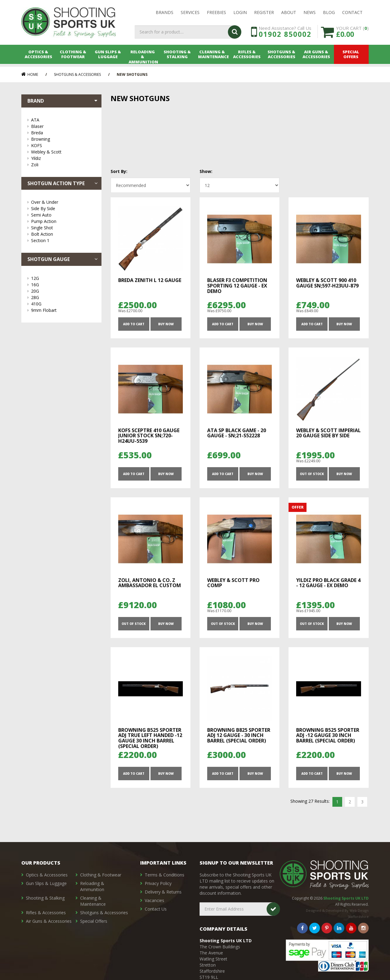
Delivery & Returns (163, 892)
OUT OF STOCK (312, 474)
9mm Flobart (63, 310)
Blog (329, 13)
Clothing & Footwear (73, 57)
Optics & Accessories (39, 57)
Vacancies (154, 900)
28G (63, 298)
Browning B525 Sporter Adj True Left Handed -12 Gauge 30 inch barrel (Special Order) (150, 739)
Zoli (63, 165)
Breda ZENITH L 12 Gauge (150, 280)
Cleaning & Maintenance (213, 57)
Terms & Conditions (165, 875)
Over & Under (63, 202)
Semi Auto (63, 215)
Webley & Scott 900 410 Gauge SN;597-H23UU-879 (327, 283)
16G (63, 285)
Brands (165, 13)
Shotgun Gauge (63, 259)
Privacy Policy (158, 883)
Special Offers (351, 57)
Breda (63, 133)
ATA (63, 120)
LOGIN (240, 13)
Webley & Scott (63, 152)
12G (63, 278)
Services (190, 13)
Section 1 (63, 241)
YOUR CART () (352, 33)
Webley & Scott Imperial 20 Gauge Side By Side (328, 433)
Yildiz (63, 158)
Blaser (63, 126)
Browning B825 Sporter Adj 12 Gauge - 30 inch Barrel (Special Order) (239, 736)
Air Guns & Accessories (317, 57)
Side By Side (63, 209)
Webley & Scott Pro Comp (233, 583)
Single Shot (63, 228)
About (289, 13)
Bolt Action (63, 234)
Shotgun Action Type (63, 183)
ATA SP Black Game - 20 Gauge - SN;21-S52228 (237, 433)
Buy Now (166, 324)
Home (30, 74)
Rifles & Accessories (247, 57)
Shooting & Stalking (178, 57)
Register (264, 13)
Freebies (216, 13)
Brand (63, 101)
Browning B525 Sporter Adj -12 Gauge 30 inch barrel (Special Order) (328, 736)
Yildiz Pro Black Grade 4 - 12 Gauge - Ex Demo (328, 583)
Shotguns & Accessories (282, 57)
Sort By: (119, 171)
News (310, 13)
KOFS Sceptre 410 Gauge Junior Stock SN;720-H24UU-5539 (149, 436)
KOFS (63, 145)
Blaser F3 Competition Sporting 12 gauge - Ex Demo (237, 286)
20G (63, 291)
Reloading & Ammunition (143, 57)
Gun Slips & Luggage (108, 57)
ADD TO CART (133, 324)
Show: (206, 171)
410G (63, 304)
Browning (63, 139)
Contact (352, 13)
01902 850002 (285, 36)
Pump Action (63, 222)
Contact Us (156, 909)
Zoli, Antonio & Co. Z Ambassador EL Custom (150, 583)
